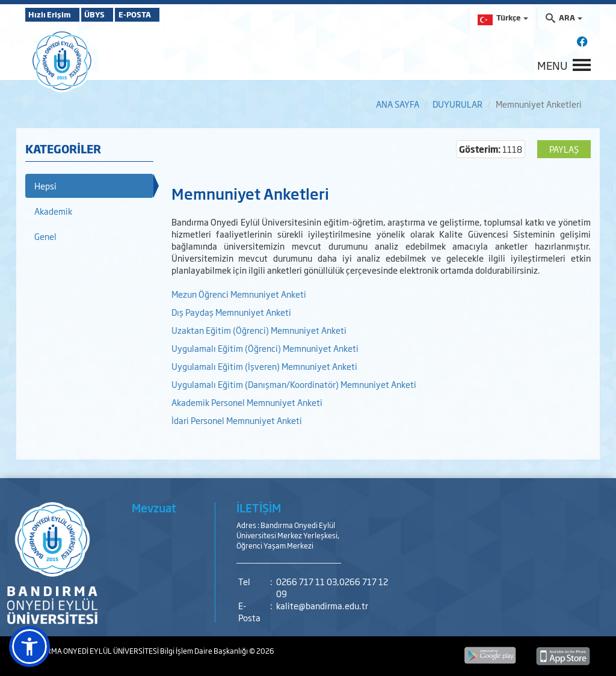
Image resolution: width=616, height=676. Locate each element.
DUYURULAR (457, 104)
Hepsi (45, 186)
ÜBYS (114, 14)
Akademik (53, 211)
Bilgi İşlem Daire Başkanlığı (205, 651)
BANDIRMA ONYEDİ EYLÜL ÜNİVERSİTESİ (93, 651)
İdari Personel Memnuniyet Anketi (237, 420)
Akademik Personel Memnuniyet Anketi (247, 402)
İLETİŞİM (259, 508)
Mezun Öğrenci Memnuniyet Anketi (240, 294)
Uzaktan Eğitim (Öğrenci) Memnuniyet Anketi (260, 330)
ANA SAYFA (398, 104)
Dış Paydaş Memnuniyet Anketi (231, 312)
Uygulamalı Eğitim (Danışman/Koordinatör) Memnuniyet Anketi (294, 384)
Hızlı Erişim (55, 14)
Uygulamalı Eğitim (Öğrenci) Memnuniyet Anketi (265, 348)
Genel (45, 236)
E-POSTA (170, 14)
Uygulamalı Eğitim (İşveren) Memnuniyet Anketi (264, 366)
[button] (29, 647)
